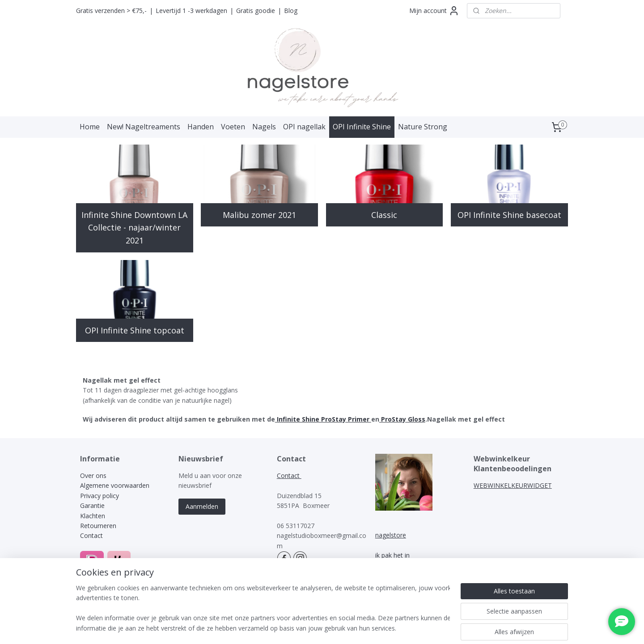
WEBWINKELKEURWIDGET (513, 485)
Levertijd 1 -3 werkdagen (191, 11)
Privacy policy (100, 496)
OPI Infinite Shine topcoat (135, 330)
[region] (263, 609)
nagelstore (391, 535)
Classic (385, 215)
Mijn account (434, 11)
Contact (91, 535)
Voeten (233, 127)
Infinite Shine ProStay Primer (323, 419)
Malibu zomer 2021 (259, 215)
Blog (291, 11)
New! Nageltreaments (144, 127)
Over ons (93, 476)
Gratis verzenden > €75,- (111, 11)
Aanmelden (202, 506)
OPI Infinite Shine (362, 127)
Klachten (93, 516)
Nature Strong (423, 127)
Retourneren (98, 526)
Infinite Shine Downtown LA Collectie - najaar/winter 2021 (134, 228)
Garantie (92, 505)
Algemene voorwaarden (115, 485)
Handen (201, 127)
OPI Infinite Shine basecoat (509, 215)
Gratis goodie (256, 11)
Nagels (264, 127)
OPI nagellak (304, 127)
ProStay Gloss (402, 419)
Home (90, 127)
